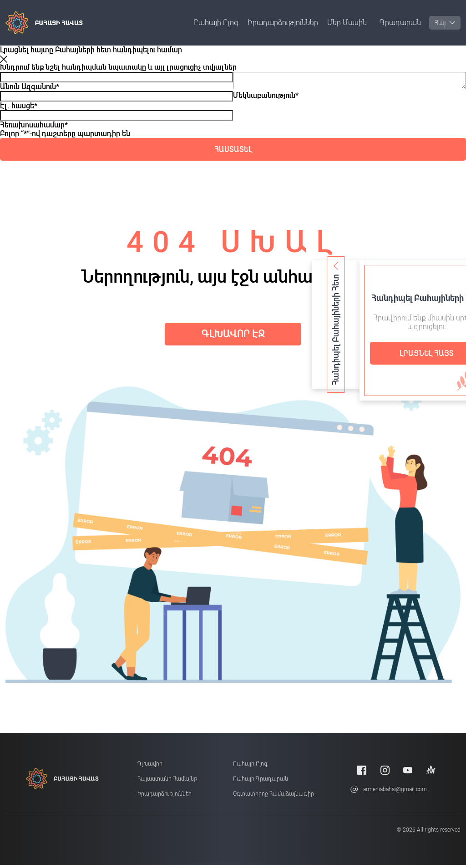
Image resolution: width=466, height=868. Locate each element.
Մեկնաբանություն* (266, 99)
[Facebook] (362, 773)
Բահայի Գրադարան (261, 782)
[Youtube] (408, 773)
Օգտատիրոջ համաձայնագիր (274, 797)
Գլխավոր (150, 767)
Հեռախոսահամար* (34, 125)
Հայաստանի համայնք (167, 782)
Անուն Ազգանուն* (30, 87)
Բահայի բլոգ (216, 23)
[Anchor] (431, 773)
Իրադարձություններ (283, 23)
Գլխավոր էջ (233, 335)
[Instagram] (385, 773)
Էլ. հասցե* (19, 106)
